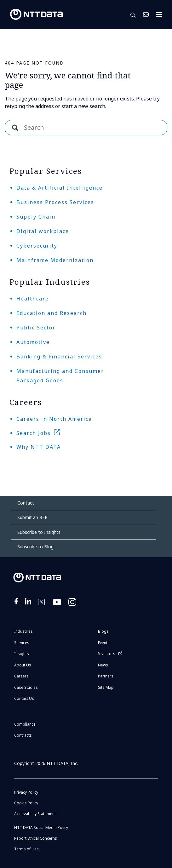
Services (22, 643)
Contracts (23, 735)
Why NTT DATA (39, 447)
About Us (23, 665)
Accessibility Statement (35, 814)
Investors (107, 654)
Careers (21, 676)
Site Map (106, 687)
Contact (26, 503)
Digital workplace (43, 231)
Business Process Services (55, 202)
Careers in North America (54, 419)
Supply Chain (36, 217)
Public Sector (36, 328)
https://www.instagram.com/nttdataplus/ (73, 606)
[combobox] (86, 128)
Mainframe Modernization (55, 260)
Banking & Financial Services (59, 357)
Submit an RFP (32, 517)
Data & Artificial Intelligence (60, 188)
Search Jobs (34, 433)
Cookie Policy (26, 803)
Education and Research (52, 313)
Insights (22, 654)
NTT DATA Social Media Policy (41, 828)
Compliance (25, 724)
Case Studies (26, 687)
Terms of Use (26, 849)
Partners (106, 676)
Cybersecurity (37, 246)
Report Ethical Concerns (36, 838)
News (103, 665)
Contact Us (146, 14)
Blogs (103, 631)
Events (104, 643)
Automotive (33, 342)
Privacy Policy (26, 792)
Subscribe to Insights (39, 532)
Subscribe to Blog (35, 547)
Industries (23, 631)
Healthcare (33, 299)
